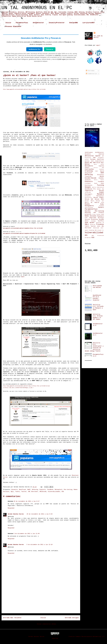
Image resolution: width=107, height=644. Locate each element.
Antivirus (89, 156)
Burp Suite (99, 164)
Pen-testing (68, 490)
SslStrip (93, 225)
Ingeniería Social (94, 191)
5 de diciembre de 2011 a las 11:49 (27, 534)
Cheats (87, 168)
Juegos (101, 192)
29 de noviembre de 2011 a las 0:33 (40, 514)
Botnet (87, 164)
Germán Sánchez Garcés (16, 514)
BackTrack (22, 490)
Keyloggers (89, 194)
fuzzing (101, 185)
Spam (86, 223)
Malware (101, 194)
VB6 (96, 230)
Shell (87, 221)
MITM (103, 203)
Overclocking (89, 208)
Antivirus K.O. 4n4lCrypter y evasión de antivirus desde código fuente (94, 347)
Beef (23, 277)
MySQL (102, 204)
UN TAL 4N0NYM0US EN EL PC (37, 8)
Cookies (102, 169)
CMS (103, 168)
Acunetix (14, 490)
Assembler (101, 158)
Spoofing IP (100, 223)
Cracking (89, 171)
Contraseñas (89, 169)
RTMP (86, 218)
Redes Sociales (91, 216)
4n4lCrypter (89, 152)
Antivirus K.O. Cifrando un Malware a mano (98, 307)
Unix (99, 226)
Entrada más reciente (12, 618)
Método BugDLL (99, 198)
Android (101, 154)
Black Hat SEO (90, 163)
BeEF (29, 490)
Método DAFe (99, 199)
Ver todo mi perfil (98, 37)
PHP (95, 213)
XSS (63, 492)
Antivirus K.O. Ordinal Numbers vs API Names (98, 317)
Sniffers (101, 221)
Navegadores (89, 206)
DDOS (102, 173)
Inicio (8, 23)
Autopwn (93, 159)
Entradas (90, 71)
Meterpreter (88, 198)
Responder (11, 508)
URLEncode (43, 492)
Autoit (87, 159)
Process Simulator (13, 27)
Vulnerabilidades (54, 492)
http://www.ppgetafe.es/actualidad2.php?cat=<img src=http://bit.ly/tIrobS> (24, 89)
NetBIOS (102, 206)
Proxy (94, 214)
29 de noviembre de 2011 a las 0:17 (27, 501)
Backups (87, 161)
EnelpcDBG (74, 23)
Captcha (101, 166)
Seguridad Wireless (97, 218)
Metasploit (59, 490)
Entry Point (99, 180)
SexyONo (101, 219)
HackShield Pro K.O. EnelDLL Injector (97, 298)
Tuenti (18, 492)
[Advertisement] (41, 598)
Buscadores (89, 166)
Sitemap (93, 221)
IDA (103, 189)
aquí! (98, 45)
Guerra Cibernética (98, 187)
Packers (101, 207)
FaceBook (50, 490)
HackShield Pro (90, 189)
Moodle (87, 204)
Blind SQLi (100, 163)
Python (98, 214)
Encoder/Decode (91, 178)
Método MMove (89, 201)
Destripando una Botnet (97, 287)
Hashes (99, 189)
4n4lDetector (38, 23)
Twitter (24, 492)
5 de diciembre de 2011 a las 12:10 (40, 545)
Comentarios (91, 74)
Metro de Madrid (92, 203)
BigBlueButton (100, 161)
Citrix (96, 168)
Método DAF (89, 199)
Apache (98, 156)
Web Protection (98, 236)
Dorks (102, 176)
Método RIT (100, 201)
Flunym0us (88, 183)
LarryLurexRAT (89, 23)
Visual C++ (101, 230)
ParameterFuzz (22, 23)
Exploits (43, 490)
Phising (88, 213)
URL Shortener (33, 492)
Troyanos (100, 224)
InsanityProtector (57, 23)
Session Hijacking (91, 219)
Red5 (103, 214)
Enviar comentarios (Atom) (47, 624)
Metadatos (88, 196)
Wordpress (88, 238)
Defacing (35, 490)
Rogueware (101, 216)
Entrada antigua (72, 618)
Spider (92, 223)
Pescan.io (50, 49)
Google (88, 187)
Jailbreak (88, 192)
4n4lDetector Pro (34, 49)
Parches (88, 211)
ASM (94, 158)
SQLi (12, 492)
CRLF (97, 171)
